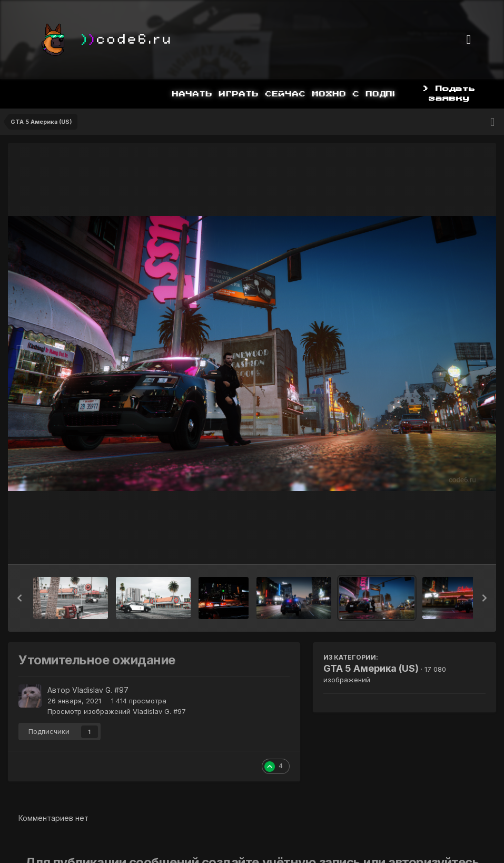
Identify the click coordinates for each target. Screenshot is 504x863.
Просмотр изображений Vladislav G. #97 (117, 711)
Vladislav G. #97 (100, 690)
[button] (19, 598)
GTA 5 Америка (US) (371, 668)
